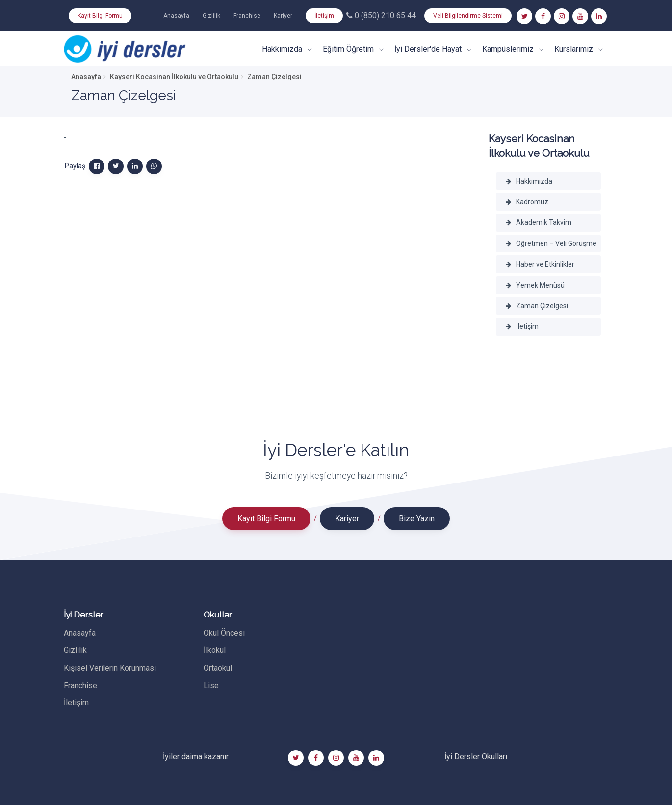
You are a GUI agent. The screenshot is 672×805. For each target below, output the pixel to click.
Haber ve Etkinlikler (540, 264)
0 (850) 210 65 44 (381, 15)
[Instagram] (562, 16)
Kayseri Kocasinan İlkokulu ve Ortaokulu (174, 77)
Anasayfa (176, 16)
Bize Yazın (417, 519)
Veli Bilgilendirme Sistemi (468, 16)
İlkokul (215, 650)
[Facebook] (543, 16)
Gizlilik (211, 16)
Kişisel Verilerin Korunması (110, 668)
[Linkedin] (599, 16)
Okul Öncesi (224, 633)
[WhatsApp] (154, 166)
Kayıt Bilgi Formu (100, 16)
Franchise (247, 16)
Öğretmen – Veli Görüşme (551, 243)
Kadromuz (527, 202)
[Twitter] (524, 16)
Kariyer (283, 16)
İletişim (324, 16)
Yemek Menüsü (535, 285)
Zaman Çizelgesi (537, 306)
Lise (211, 685)
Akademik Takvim (539, 222)
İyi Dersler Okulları (476, 757)
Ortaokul (218, 668)
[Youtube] (580, 16)
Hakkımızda (529, 181)
